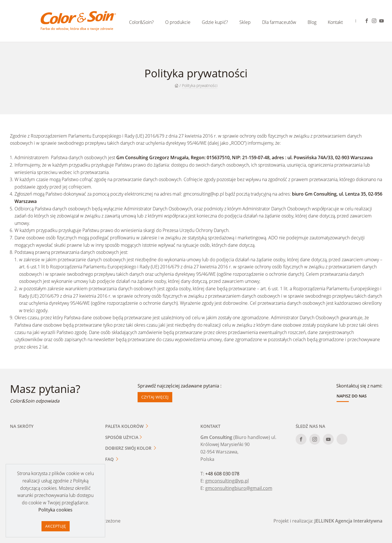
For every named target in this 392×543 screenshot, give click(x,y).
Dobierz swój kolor (131, 448)
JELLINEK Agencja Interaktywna (348, 521)
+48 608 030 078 (222, 474)
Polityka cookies (55, 510)
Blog (312, 22)
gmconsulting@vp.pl (204, 194)
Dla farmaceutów (279, 22)
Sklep (245, 22)
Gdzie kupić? (215, 22)
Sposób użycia (124, 437)
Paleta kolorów (127, 426)
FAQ (112, 459)
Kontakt (335, 22)
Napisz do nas (352, 396)
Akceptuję (56, 526)
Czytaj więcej (155, 397)
